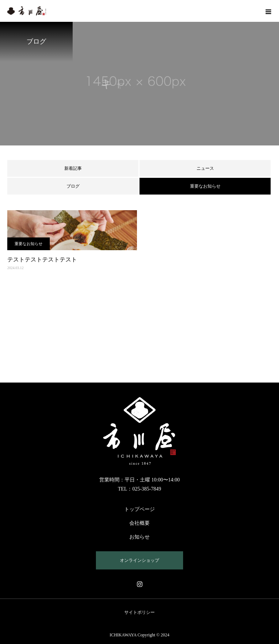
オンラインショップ (139, 560)
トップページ (139, 509)
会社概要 (139, 523)
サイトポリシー (139, 612)
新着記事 (73, 168)
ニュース (205, 168)
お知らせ (139, 537)
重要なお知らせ (29, 244)
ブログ (73, 186)
